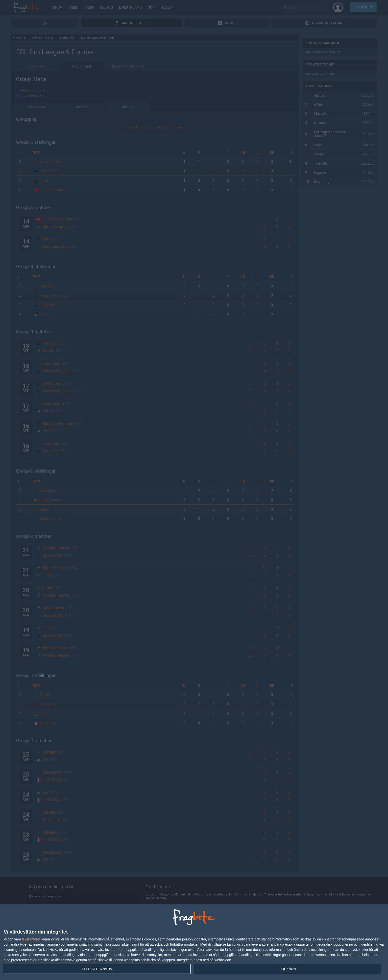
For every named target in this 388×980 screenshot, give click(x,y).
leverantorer (31, 939)
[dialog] (194, 942)
